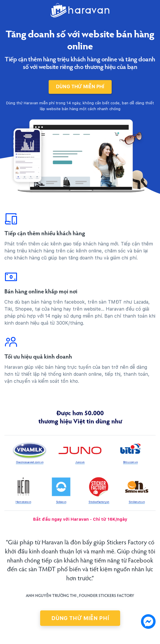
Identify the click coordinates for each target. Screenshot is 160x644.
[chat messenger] (148, 623)
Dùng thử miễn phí (80, 87)
